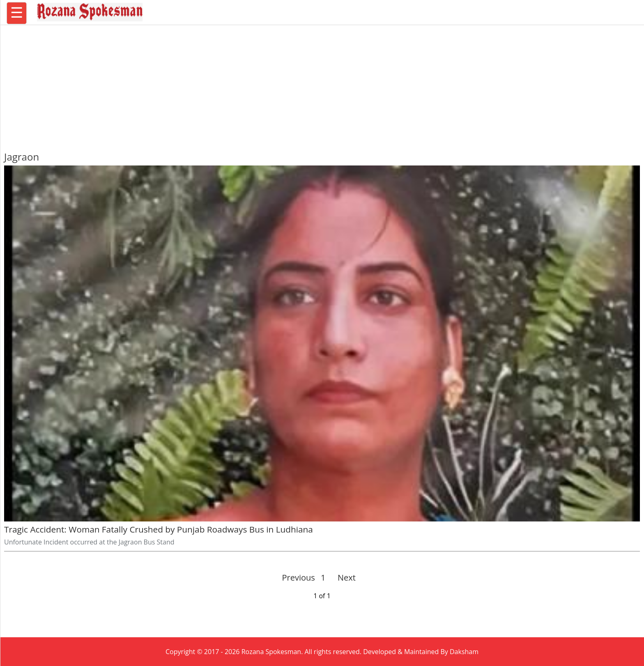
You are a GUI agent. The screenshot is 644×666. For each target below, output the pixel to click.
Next (343, 578)
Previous (299, 578)
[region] (322, 84)
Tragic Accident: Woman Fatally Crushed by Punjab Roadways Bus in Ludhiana (159, 529)
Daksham (464, 652)
